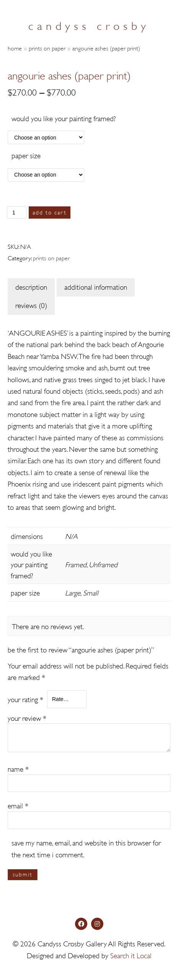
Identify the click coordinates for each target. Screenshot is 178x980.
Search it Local (131, 955)
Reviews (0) (31, 305)
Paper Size (26, 155)
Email (18, 805)
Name (18, 768)
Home (15, 48)
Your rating (25, 699)
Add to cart (50, 212)
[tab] (31, 287)
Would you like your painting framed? (64, 118)
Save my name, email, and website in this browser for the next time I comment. (86, 848)
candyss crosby (89, 25)
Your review (27, 718)
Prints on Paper (47, 48)
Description (31, 286)
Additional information (96, 286)
